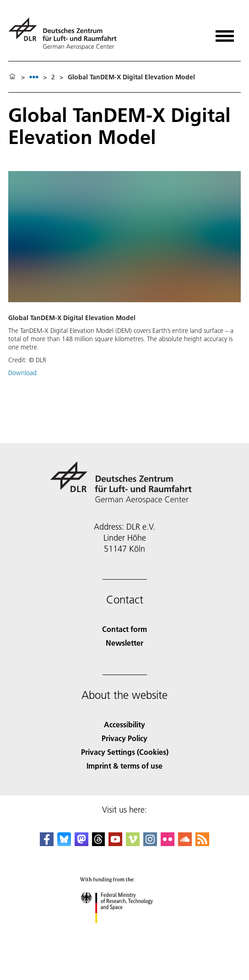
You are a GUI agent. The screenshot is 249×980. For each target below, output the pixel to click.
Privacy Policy (124, 738)
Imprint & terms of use (124, 766)
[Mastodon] (81, 843)
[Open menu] (225, 33)
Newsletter (124, 643)
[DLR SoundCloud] (185, 843)
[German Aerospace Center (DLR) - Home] (66, 34)
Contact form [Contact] (124, 629)
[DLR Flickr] (168, 843)
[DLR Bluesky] (64, 843)
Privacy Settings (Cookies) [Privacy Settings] (125, 752)
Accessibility (124, 724)
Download (22, 373)
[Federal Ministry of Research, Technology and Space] (125, 931)
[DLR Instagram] (150, 843)
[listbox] (34, 77)
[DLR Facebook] (47, 843)
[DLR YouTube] (115, 843)
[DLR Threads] (98, 843)
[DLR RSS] (202, 843)
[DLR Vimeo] (133, 843)
